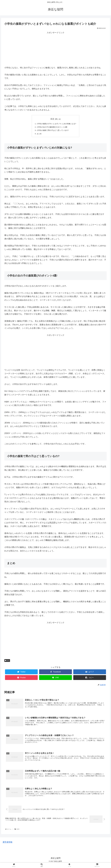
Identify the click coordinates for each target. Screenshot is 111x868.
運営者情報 (8, 846)
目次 (52, 119)
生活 (7, 661)
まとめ (38, 134)
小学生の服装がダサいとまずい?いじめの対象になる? (56, 124)
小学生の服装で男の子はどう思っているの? (52, 131)
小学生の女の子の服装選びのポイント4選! (52, 127)
